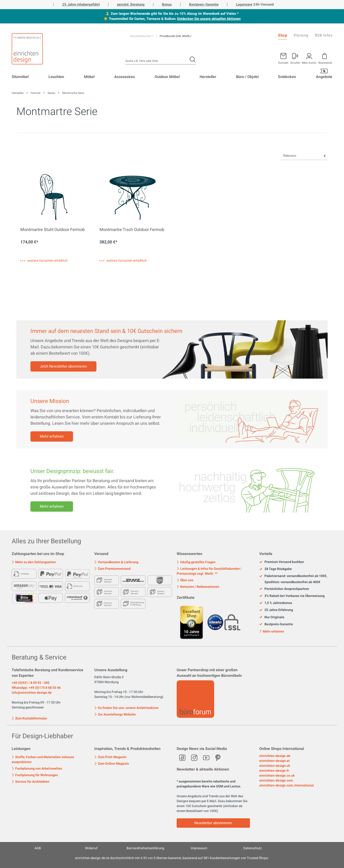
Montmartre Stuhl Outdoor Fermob (53, 230)
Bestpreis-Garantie (204, 4)
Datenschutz (253, 848)
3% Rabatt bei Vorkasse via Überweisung (292, 596)
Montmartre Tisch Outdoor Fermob (132, 230)
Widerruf (91, 848)
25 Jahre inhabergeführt (81, 4)
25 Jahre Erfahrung (276, 610)
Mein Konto (309, 62)
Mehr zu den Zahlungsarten (34, 562)
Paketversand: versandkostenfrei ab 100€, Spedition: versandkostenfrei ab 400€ (293, 579)
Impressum (199, 848)
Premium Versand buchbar (282, 562)
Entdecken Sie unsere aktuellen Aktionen (209, 19)
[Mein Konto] (295, 58)
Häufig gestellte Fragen (196, 562)
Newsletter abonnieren (213, 823)
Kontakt (283, 62)
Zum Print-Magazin (110, 757)
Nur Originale (272, 617)
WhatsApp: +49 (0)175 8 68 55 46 (36, 688)
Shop (283, 35)
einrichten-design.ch (275, 766)
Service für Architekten (31, 782)
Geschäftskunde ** (142, 36)
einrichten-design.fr (274, 771)
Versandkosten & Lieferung (116, 562)
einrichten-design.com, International (287, 785)
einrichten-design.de (275, 756)
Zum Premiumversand (112, 569)
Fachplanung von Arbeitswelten (37, 769)
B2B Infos (324, 35)
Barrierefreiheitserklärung (145, 848)
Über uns (185, 580)
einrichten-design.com (276, 780)
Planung (301, 35)
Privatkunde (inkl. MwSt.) (175, 36)
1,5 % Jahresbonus (276, 603)
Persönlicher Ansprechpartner (284, 589)
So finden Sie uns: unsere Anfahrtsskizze (126, 708)
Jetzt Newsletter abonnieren (63, 366)
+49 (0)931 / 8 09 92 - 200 (31, 683)
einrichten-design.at (274, 761)
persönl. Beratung (131, 4)
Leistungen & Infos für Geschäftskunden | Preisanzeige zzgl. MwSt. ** (209, 571)
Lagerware (244, 4)
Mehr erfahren (52, 436)
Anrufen (295, 62)
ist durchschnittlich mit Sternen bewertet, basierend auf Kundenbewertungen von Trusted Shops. (172, 858)
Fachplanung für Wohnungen (35, 775)
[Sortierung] (304, 156)
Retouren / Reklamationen (198, 587)
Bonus (167, 4)
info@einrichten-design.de (32, 693)
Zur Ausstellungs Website (115, 714)
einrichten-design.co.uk (277, 776)
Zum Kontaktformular (29, 718)
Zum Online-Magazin (112, 764)
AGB (38, 848)
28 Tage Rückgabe (276, 569)
